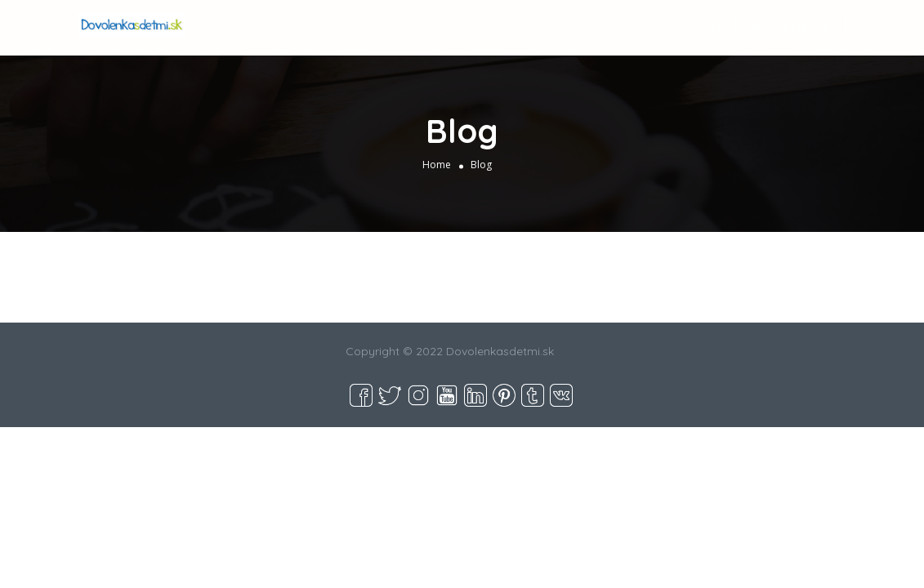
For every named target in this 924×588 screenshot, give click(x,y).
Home (437, 165)
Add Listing (790, 27)
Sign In (710, 28)
